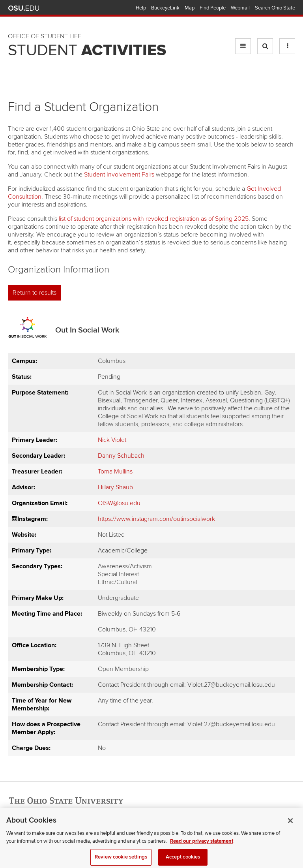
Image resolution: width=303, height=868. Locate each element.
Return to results (35, 293)
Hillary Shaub (115, 487)
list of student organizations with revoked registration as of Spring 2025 (154, 219)
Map (190, 8)
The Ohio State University (24, 8)
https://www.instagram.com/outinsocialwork (156, 519)
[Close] (290, 829)
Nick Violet (112, 440)
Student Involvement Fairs (119, 175)
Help (141, 8)
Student (87, 51)
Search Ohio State (275, 8)
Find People (213, 8)
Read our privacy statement (202, 849)
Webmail (240, 8)
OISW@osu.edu (119, 503)
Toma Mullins (115, 472)
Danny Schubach (121, 456)
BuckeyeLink (165, 8)
